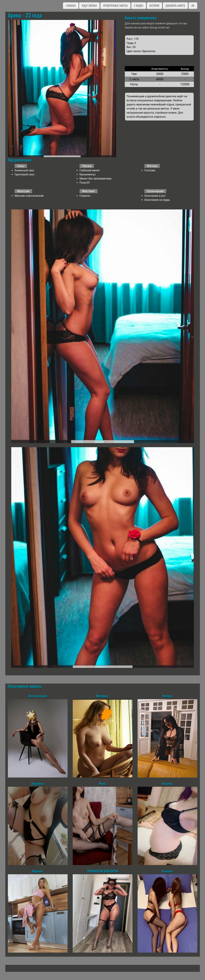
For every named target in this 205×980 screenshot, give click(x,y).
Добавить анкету (175, 6)
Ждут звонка (89, 6)
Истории (154, 6)
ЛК (193, 6)
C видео (139, 6)
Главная (71, 6)
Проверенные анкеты (115, 6)
